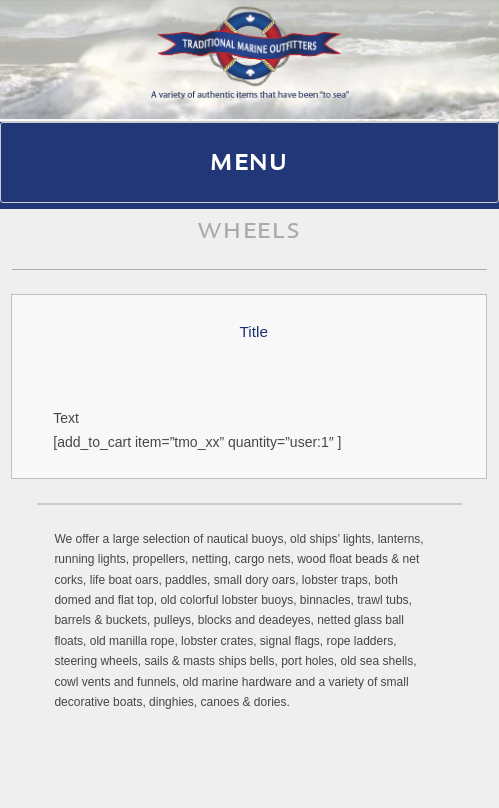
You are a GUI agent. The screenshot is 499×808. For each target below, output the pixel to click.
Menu (249, 165)
